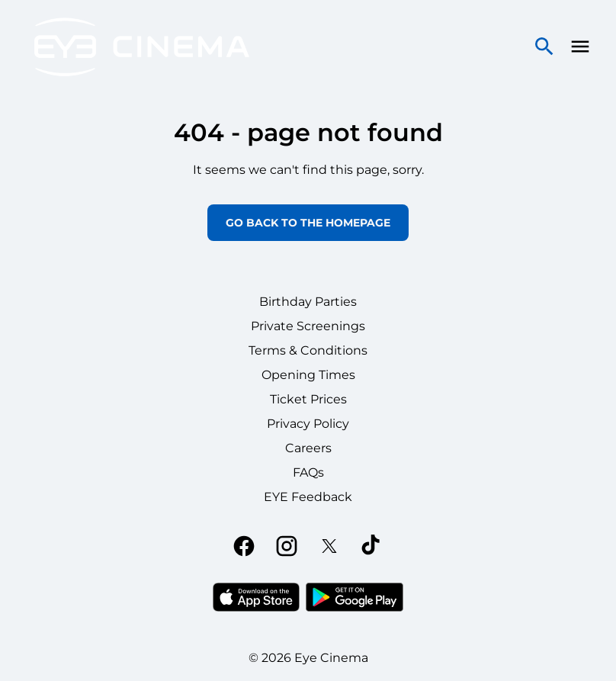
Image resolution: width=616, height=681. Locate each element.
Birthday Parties (308, 302)
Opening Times (308, 375)
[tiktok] (372, 546)
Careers (308, 448)
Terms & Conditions (308, 350)
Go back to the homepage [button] (308, 223)
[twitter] (329, 546)
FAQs (308, 472)
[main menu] (580, 47)
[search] (544, 47)
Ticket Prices (308, 399)
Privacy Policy (308, 424)
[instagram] (287, 546)
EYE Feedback (308, 497)
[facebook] (244, 546)
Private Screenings (308, 326)
